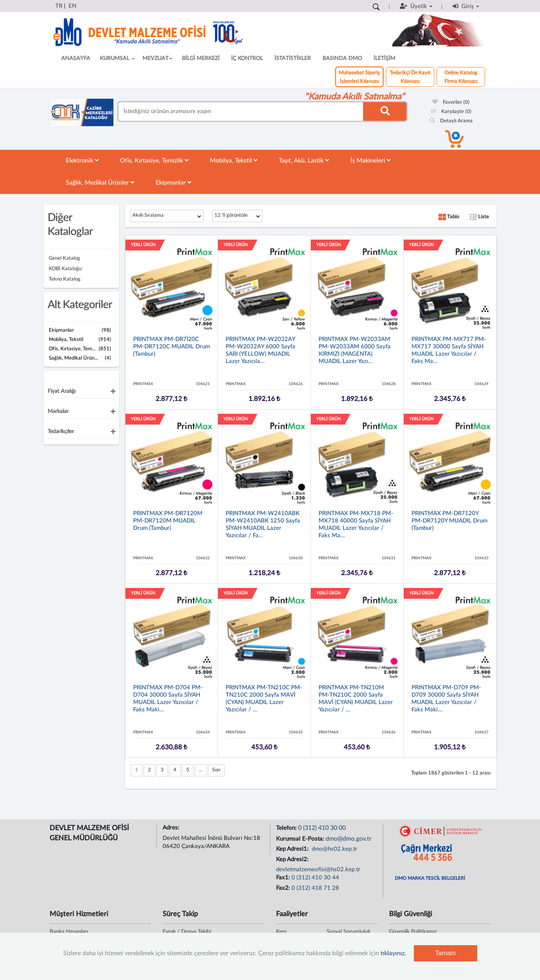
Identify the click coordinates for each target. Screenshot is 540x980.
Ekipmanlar (173, 182)
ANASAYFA (76, 58)
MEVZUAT (157, 58)
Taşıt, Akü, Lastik (304, 160)
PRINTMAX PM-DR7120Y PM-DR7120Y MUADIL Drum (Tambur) (449, 521)
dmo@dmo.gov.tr (349, 839)
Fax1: (284, 878)
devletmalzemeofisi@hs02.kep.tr (318, 869)
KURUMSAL (117, 58)
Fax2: (284, 888)
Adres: (172, 828)
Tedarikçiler (61, 432)
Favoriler (451, 102)
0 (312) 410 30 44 (315, 878)
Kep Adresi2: (293, 859)
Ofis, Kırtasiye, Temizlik (154, 160)
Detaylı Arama (451, 121)
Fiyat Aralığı (62, 391)
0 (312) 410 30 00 (322, 828)
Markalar (58, 411)
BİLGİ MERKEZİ (201, 58)
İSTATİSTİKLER (293, 58)
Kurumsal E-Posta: (301, 839)
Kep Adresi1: (293, 849)
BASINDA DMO (342, 58)
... (201, 770)
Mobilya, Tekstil (234, 160)
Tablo (449, 217)
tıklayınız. (393, 953)
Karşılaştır (451, 112)
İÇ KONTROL (247, 58)
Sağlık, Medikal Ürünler (100, 182)
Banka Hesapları (69, 932)
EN (72, 6)
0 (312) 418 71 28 (315, 888)
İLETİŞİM (384, 58)
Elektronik (82, 160)
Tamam (445, 953)
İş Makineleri (370, 160)
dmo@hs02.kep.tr (334, 849)
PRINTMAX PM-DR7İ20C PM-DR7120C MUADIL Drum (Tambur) (171, 347)
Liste (479, 217)
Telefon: (287, 828)
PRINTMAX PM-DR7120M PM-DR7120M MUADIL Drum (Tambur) (168, 521)
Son (216, 770)
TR (59, 6)
